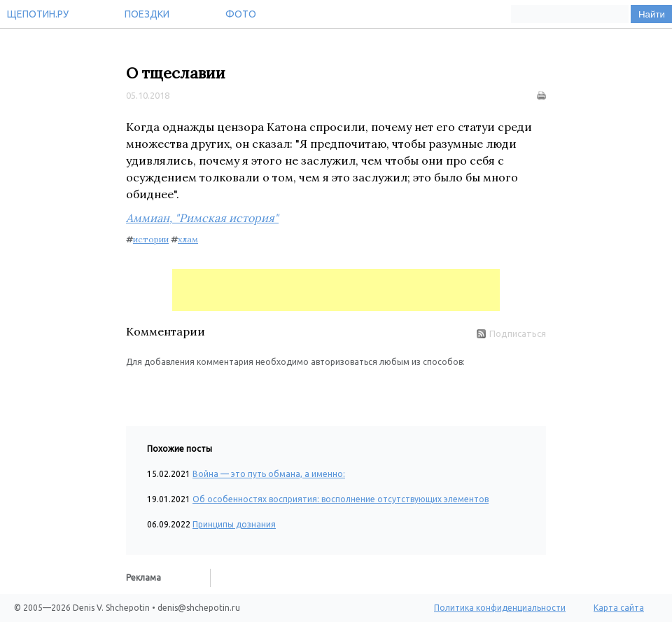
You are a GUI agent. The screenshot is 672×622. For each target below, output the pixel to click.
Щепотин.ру (38, 14)
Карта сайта (619, 608)
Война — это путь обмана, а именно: (269, 474)
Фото (241, 14)
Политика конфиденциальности (500, 608)
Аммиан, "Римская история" (202, 218)
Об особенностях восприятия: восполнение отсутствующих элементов (341, 499)
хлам (188, 239)
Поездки (147, 14)
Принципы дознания (234, 524)
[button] (137, 389)
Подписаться (511, 333)
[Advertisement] (336, 290)
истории (151, 239)
